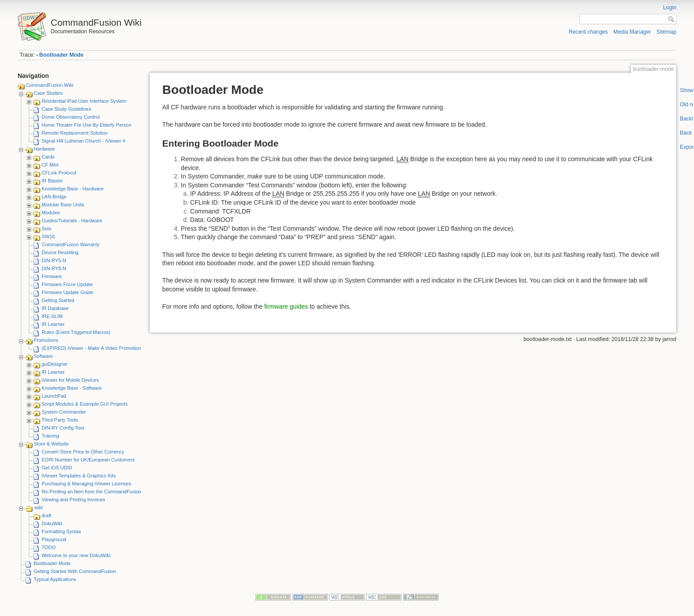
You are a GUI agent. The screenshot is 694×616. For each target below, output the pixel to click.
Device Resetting (60, 252)
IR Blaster (52, 181)
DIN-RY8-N (54, 268)
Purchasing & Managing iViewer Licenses (86, 484)
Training (50, 436)
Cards (48, 157)
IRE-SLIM (52, 316)
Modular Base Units (63, 205)
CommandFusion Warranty (71, 244)
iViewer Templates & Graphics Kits (79, 476)
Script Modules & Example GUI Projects (85, 404)
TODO (49, 547)
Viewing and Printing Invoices (73, 500)
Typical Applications (55, 579)
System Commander (64, 412)
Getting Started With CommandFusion (75, 571)
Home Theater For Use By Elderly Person (87, 125)
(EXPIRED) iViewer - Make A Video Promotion (91, 348)
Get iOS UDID (57, 468)
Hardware (44, 149)
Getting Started (58, 300)
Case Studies (48, 93)
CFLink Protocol (59, 173)
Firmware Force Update (67, 284)
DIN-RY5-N (54, 260)
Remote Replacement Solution (75, 133)
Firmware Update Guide (67, 292)
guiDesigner (55, 364)
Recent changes (588, 32)
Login (670, 8)
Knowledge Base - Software (72, 388)
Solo (46, 229)
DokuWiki (52, 523)
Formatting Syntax (61, 531)
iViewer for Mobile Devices (70, 380)
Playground (54, 539)
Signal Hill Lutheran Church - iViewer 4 (83, 141)
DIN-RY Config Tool (63, 428)
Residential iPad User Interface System (84, 101)
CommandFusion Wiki (50, 85)
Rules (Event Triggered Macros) (76, 332)
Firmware (52, 276)
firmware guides (286, 306)
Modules (51, 213)
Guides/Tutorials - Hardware (72, 221)
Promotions (46, 340)
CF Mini (50, 165)
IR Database (55, 308)
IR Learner (53, 324)
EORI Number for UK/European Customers (88, 460)
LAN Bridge (54, 197)
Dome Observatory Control (71, 117)
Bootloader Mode (62, 55)
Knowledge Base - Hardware (73, 189)
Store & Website (51, 444)
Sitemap (666, 32)
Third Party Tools (60, 420)
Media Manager (632, 32)
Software (43, 356)
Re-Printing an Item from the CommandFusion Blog (97, 492)
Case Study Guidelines (66, 109)
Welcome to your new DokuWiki (76, 555)
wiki (39, 508)
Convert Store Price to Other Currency (83, 452)
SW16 (48, 236)
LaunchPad (54, 396)
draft (46, 515)
